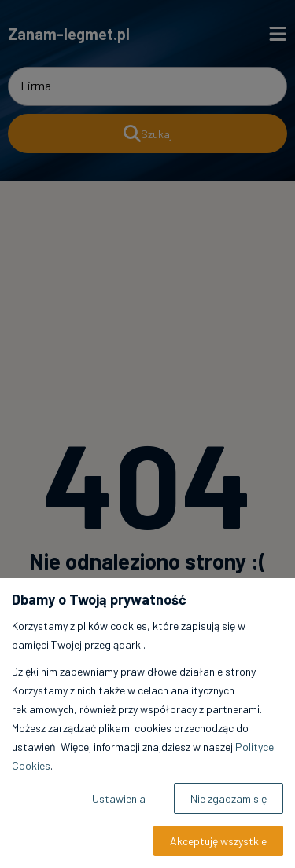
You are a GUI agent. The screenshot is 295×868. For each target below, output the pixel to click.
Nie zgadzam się (229, 798)
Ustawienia (119, 798)
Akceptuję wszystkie (218, 841)
